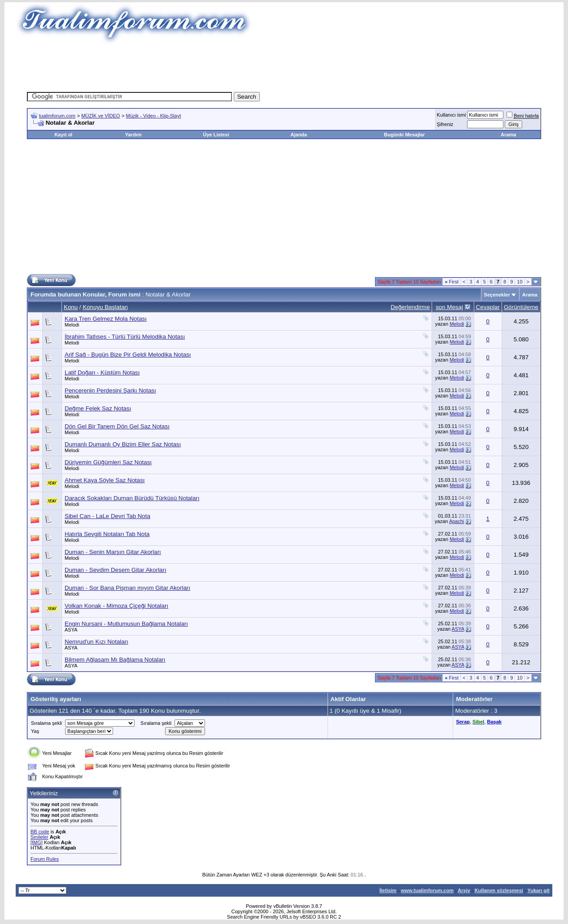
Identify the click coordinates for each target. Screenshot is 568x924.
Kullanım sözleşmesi (499, 890)
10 (520, 282)
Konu (71, 307)
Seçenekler (497, 295)
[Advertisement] (284, 65)
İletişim (388, 890)
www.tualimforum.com (427, 890)
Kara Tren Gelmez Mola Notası (106, 319)
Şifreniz (445, 124)
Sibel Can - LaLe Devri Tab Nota (107, 516)
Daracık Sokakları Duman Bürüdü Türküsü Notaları (132, 498)
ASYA (71, 630)
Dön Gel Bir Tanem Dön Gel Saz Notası (117, 426)
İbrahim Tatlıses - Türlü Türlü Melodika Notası (125, 337)
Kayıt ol (63, 135)
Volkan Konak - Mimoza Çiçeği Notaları (116, 606)
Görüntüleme (521, 307)
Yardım (133, 135)
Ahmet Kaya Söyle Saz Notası (105, 480)
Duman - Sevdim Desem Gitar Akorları (116, 570)
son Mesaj (449, 307)
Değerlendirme (410, 307)
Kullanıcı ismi (452, 115)
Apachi (457, 521)
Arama (508, 135)
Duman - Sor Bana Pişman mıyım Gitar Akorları (127, 588)
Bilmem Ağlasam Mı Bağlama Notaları (115, 660)
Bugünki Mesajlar (404, 135)
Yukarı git (538, 890)
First (452, 282)
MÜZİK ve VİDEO (100, 116)
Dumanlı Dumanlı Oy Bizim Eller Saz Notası (123, 444)
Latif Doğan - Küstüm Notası (102, 373)
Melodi (72, 325)
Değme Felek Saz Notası (98, 408)
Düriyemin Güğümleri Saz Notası (108, 462)
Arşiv (464, 890)
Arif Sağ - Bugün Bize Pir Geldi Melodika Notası (128, 355)
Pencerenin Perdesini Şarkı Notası (110, 390)
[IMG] (37, 842)
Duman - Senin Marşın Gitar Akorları (113, 552)
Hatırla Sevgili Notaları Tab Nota (107, 534)
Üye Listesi (216, 135)
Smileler (39, 837)
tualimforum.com (57, 116)
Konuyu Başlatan (105, 307)
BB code (40, 832)
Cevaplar (488, 307)
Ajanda (299, 135)
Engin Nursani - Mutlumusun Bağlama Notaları (126, 624)
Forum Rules (45, 859)
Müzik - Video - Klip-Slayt (154, 116)
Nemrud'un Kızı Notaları (96, 642)
